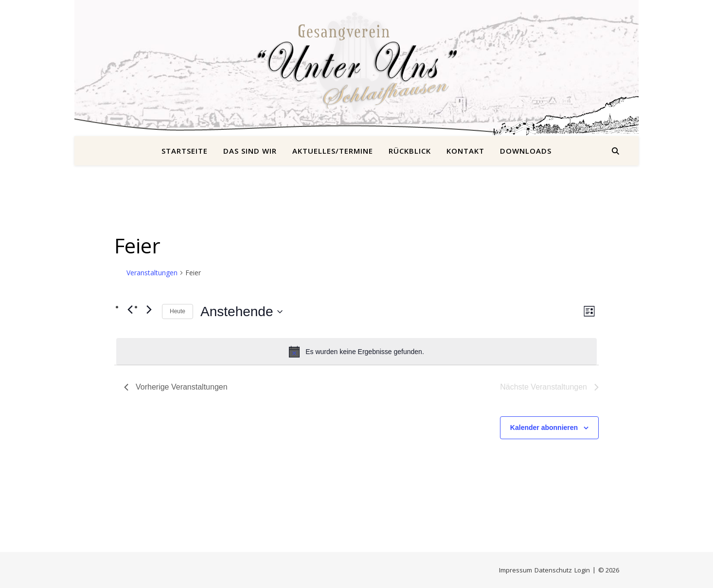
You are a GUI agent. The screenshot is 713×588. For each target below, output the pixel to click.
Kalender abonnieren (544, 428)
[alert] (356, 352)
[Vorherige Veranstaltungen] (130, 309)
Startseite (185, 151)
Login (582, 570)
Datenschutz (553, 570)
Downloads (526, 151)
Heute (178, 311)
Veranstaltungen (152, 273)
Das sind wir (250, 151)
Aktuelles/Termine (333, 151)
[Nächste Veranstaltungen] (149, 309)
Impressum (516, 570)
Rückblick (410, 151)
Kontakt (465, 151)
